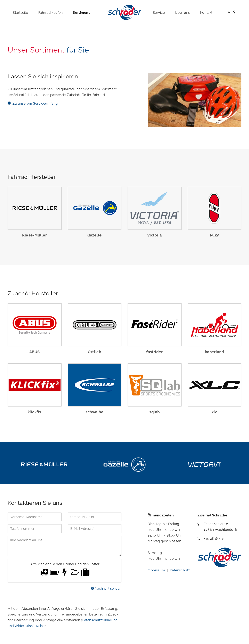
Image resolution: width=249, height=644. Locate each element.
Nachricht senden (106, 589)
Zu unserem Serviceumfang (35, 103)
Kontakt (206, 13)
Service (159, 13)
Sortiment (81, 13)
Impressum (156, 570)
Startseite (20, 13)
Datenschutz (180, 570)
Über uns (182, 13)
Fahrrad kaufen (51, 13)
